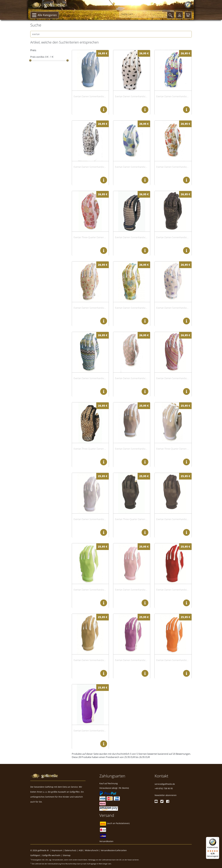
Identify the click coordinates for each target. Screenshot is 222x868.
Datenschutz (71, 850)
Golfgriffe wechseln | (52, 855)
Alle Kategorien (45, 15)
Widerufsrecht (92, 850)
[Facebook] (168, 801)
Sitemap (67, 855)
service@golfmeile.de (165, 784)
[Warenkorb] (188, 15)
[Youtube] (156, 801)
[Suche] (171, 15)
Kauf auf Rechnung (109, 783)
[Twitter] (162, 801)
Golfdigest (35, 855)
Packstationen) (123, 823)
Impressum (57, 850)
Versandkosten (106, 841)
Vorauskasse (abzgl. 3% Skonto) (114, 788)
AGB (81, 850)
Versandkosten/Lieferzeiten (114, 850)
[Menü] (217, 839)
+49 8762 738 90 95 (164, 788)
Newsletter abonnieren (166, 795)
